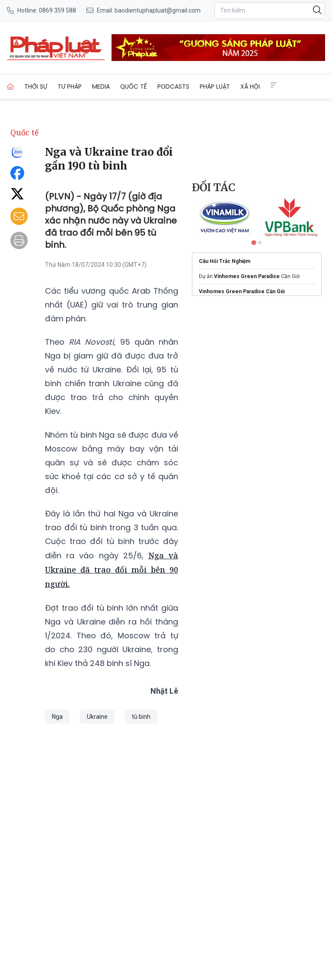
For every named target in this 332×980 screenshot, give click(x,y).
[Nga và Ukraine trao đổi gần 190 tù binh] (56, 48)
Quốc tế (134, 86)
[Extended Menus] (274, 85)
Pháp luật (215, 86)
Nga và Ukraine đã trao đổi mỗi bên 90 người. (112, 570)
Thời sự (36, 86)
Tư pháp (70, 86)
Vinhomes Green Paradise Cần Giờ (242, 291)
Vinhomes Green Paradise (247, 276)
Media (101, 86)
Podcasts (173, 86)
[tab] (254, 242)
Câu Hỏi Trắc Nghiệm (225, 261)
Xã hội (250, 86)
